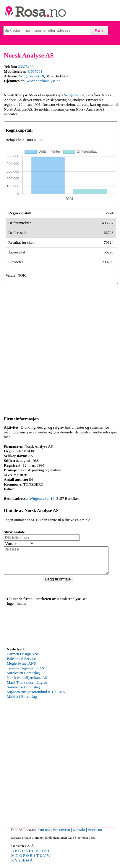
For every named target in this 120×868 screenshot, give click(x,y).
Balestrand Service (21, 664)
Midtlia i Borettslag (22, 702)
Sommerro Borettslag (23, 692)
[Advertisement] (60, 349)
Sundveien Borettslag (23, 678)
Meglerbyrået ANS (21, 669)
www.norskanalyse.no (44, 81)
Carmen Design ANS (23, 659)
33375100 (26, 67)
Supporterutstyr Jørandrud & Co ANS (36, 697)
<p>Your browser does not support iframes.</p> (51, 629)
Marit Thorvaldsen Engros (27, 688)
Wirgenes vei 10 (31, 76)
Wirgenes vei (74, 95)
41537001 (35, 71)
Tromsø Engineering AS (25, 673)
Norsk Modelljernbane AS (27, 683)
